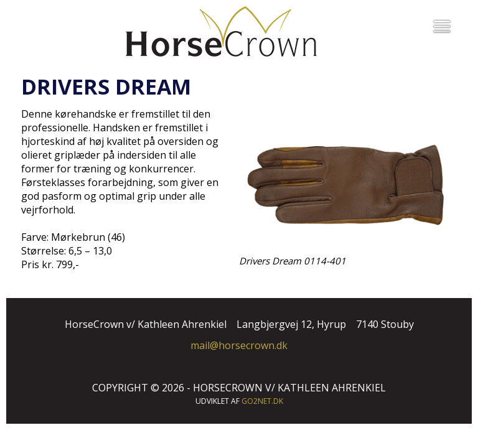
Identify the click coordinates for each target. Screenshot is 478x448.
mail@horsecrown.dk (239, 345)
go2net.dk (262, 401)
